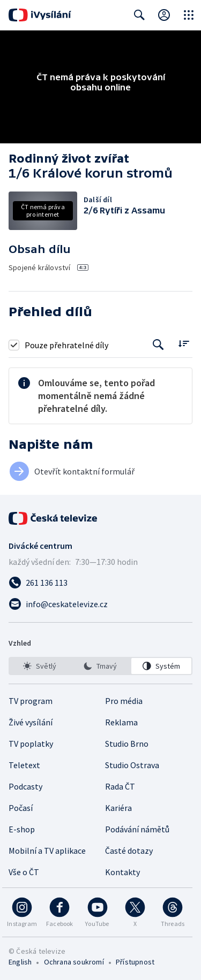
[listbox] (100, 666)
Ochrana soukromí (74, 962)
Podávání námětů (137, 829)
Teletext (24, 765)
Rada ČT (120, 786)
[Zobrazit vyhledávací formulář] (139, 15)
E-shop (22, 829)
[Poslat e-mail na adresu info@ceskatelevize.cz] (100, 604)
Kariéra (118, 808)
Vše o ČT (24, 872)
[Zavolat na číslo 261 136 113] (100, 583)
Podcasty (25, 786)
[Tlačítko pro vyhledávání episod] (158, 345)
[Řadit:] (184, 344)
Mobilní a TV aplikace (47, 851)
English (20, 962)
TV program (31, 701)
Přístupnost (135, 962)
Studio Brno (127, 744)
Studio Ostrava (132, 765)
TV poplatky (31, 744)
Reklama (121, 722)
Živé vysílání (31, 722)
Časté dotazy (129, 851)
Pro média (124, 701)
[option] (40, 666)
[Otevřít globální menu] (189, 15)
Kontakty (122, 872)
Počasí (21, 808)
